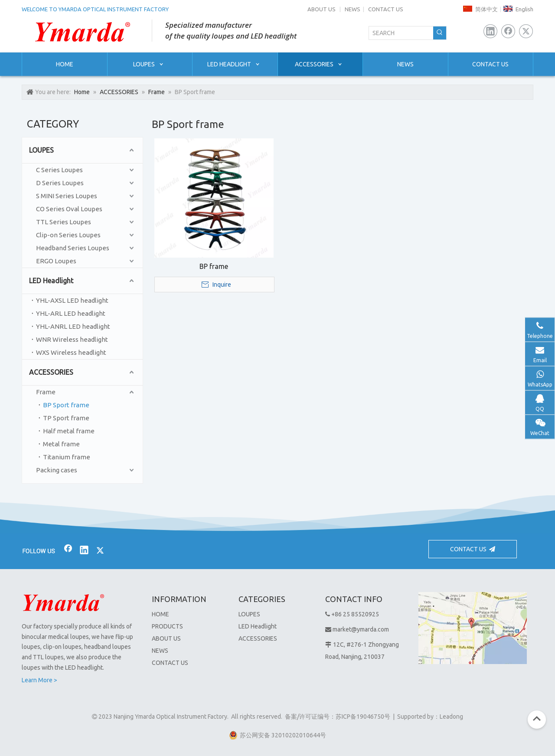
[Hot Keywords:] (440, 33)
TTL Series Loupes (64, 222)
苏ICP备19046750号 (363, 717)
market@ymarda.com (361, 629)
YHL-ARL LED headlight (71, 313)
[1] (473, 628)
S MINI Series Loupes (67, 196)
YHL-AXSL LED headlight (72, 300)
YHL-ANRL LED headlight (73, 326)
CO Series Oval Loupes (69, 209)
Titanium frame (67, 457)
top (537, 719)
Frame (46, 392)
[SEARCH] (401, 33)
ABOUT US (322, 9)
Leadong (451, 717)
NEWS (353, 9)
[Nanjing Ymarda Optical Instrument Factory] (64, 602)
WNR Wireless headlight (72, 339)
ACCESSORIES (51, 372)
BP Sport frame (66, 405)
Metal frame (61, 444)
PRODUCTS (167, 626)
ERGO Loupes (56, 261)
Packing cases (57, 470)
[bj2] (277, 514)
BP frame (214, 266)
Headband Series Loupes (73, 248)
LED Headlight (51, 281)
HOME (160, 614)
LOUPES (41, 150)
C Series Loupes (59, 170)
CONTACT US (386, 9)
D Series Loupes (60, 183)
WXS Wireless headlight (71, 352)
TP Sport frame (66, 418)
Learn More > (39, 680)
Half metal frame (69, 431)
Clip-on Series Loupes (68, 235)
